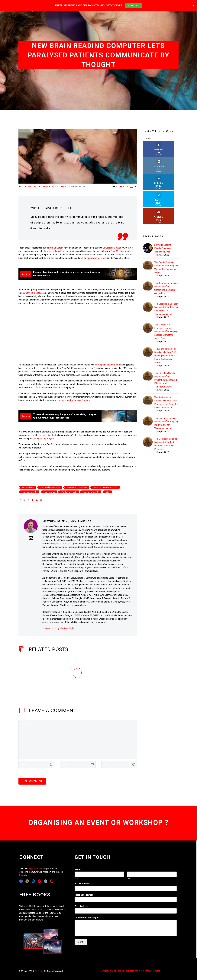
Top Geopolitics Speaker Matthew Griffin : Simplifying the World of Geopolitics (166, 255)
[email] (78, 764)
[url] (119, 764)
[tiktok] (39, 881)
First (76, 878)
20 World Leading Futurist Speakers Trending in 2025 (163, 215)
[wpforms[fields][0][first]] (99, 874)
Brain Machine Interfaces (50, 487)
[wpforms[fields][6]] (126, 900)
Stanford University (54, 248)
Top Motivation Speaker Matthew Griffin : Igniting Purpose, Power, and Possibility (166, 410)
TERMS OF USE (153, 971)
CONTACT (106, 971)
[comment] (78, 739)
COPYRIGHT (118, 971)
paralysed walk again (44, 439)
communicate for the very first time (74, 400)
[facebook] (21, 881)
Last (129, 878)
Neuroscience (49, 492)
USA (108, 492)
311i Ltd (39, 971)
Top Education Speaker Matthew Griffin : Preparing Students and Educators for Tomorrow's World (166, 346)
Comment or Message (87, 918)
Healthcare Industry (30, 492)
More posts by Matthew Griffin (60, 628)
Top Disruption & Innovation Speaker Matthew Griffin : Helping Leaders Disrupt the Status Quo (166, 298)
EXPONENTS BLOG (135, 971)
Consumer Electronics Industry (105, 487)
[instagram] (27, 881)
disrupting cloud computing (62, 251)
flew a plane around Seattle (108, 365)
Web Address (81, 906)
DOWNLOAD (133, 5)
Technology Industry (91, 492)
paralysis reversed (97, 258)
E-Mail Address (83, 884)
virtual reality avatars (113, 248)
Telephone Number (84, 895)
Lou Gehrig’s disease (31, 293)
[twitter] (46, 881)
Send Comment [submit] (32, 781)
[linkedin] (33, 881)
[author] (36, 764)
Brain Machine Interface (122, 251)
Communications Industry (77, 487)
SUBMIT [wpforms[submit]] (81, 942)
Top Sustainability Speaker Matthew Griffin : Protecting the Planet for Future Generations (166, 369)
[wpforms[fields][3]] (126, 911)
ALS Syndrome (28, 487)
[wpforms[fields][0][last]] (152, 874)
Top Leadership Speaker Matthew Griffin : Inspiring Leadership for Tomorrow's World (166, 275)
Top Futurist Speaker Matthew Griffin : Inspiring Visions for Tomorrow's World (166, 234)
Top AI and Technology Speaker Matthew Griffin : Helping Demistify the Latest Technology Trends (166, 322)
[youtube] (52, 881)
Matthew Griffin (29, 187)
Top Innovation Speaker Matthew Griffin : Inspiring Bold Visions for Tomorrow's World (166, 390)
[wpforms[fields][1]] (126, 888)
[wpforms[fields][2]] (126, 928)
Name (78, 869)
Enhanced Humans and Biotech (53, 187)
